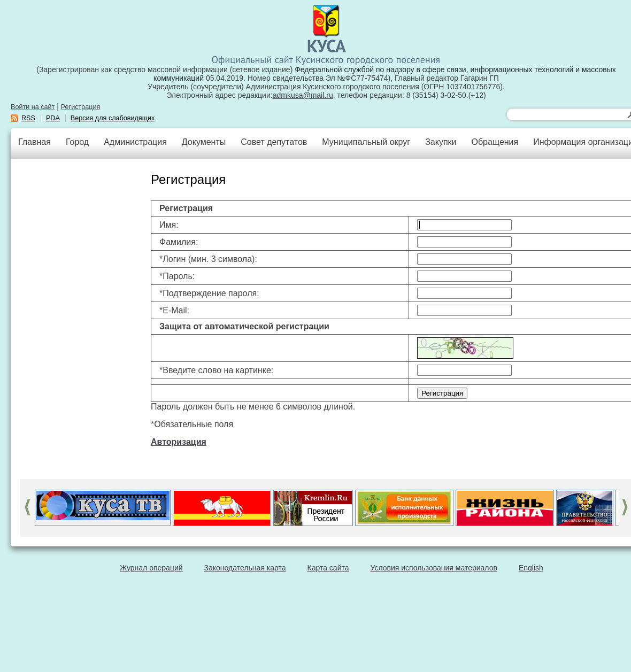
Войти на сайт (33, 107)
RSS (28, 118)
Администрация (135, 142)
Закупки (441, 142)
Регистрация (81, 107)
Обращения (495, 142)
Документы (204, 142)
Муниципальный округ (366, 142)
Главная (34, 142)
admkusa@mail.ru (303, 95)
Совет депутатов (274, 142)
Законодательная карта (245, 568)
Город (77, 142)
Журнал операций (151, 568)
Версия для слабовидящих (113, 118)
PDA (53, 118)
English (531, 568)
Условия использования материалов (434, 568)
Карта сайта (328, 568)
